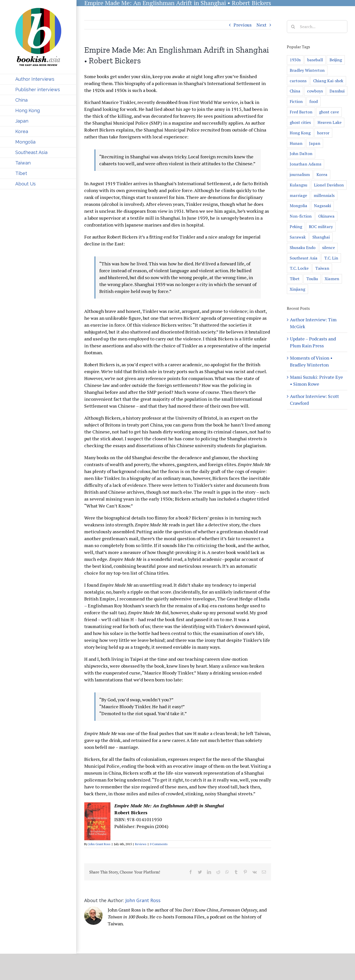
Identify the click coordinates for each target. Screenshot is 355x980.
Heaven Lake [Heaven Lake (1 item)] (329, 122)
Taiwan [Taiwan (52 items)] (322, 268)
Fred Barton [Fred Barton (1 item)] (301, 112)
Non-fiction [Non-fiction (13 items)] (301, 216)
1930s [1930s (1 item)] (295, 60)
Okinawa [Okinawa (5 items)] (326, 216)
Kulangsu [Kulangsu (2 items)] (298, 185)
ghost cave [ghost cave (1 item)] (329, 112)
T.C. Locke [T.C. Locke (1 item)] (299, 268)
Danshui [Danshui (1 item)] (337, 91)
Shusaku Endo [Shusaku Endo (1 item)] (303, 247)
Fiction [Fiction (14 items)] (296, 101)
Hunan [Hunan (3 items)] (296, 143)
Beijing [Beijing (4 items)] (336, 60)
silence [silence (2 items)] (328, 247)
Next (261, 25)
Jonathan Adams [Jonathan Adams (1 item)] (305, 164)
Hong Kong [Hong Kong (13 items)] (300, 133)
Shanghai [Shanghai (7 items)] (321, 237)
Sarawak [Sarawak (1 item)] (298, 237)
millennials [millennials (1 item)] (324, 195)
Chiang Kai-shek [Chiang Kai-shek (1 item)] (328, 81)
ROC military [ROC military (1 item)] (321, 227)
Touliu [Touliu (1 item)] (312, 279)
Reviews (141, 844)
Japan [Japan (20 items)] (315, 143)
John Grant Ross (99, 844)
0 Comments (159, 844)
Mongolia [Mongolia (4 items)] (298, 206)
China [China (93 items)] (295, 91)
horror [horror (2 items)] (323, 133)
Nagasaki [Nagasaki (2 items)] (322, 206)
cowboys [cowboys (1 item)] (315, 91)
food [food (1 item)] (314, 101)
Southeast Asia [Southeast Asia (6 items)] (304, 258)
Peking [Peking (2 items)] (296, 227)
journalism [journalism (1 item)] (300, 174)
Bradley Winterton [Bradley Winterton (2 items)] (307, 70)
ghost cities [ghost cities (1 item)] (300, 122)
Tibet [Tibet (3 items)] (295, 279)
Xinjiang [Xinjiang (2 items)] (297, 289)
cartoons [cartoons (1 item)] (298, 81)
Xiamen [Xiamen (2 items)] (332, 279)
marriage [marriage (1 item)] (298, 195)
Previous (243, 25)
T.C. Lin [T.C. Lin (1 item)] (331, 258)
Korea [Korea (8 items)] (322, 174)
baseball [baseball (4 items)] (315, 60)
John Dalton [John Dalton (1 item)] (301, 154)
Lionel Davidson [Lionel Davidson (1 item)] (329, 185)
